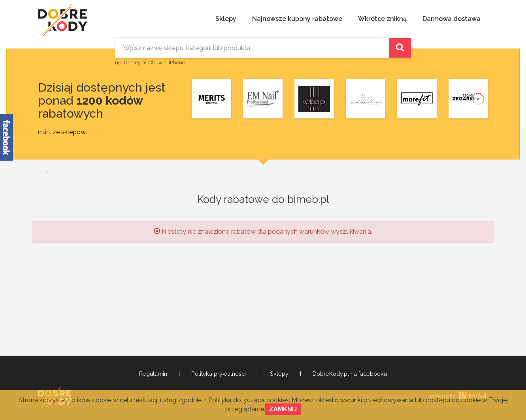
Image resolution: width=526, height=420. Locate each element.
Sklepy (226, 19)
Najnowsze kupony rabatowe (297, 19)
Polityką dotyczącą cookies (249, 400)
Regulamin (153, 374)
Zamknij (283, 409)
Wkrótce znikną (382, 19)
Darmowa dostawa (452, 19)
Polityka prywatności (219, 374)
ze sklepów (69, 132)
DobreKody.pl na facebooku (350, 374)
